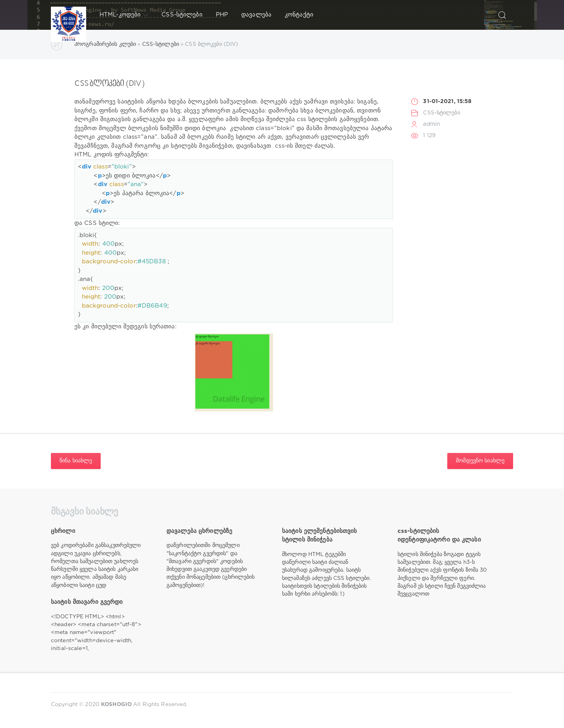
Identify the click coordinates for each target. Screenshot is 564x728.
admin (432, 124)
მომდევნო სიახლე (480, 461)
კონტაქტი (299, 15)
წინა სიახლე (76, 461)
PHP (222, 15)
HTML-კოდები (124, 15)
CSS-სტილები (182, 15)
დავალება (256, 15)
